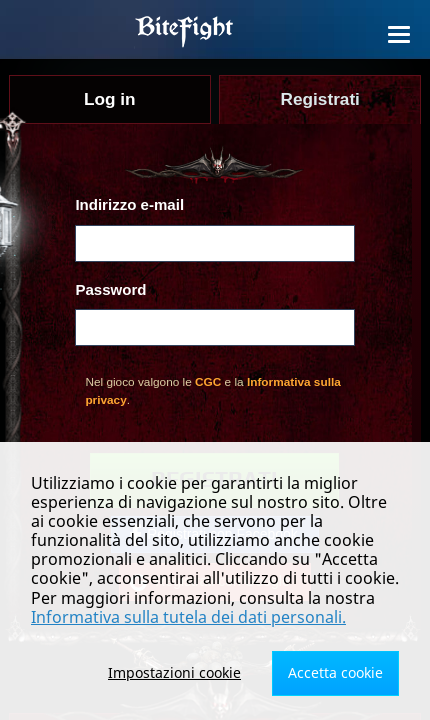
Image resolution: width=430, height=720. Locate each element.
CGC (208, 382)
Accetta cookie (335, 672)
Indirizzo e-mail (129, 204)
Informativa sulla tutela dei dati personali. (188, 617)
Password (110, 289)
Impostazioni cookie (174, 672)
